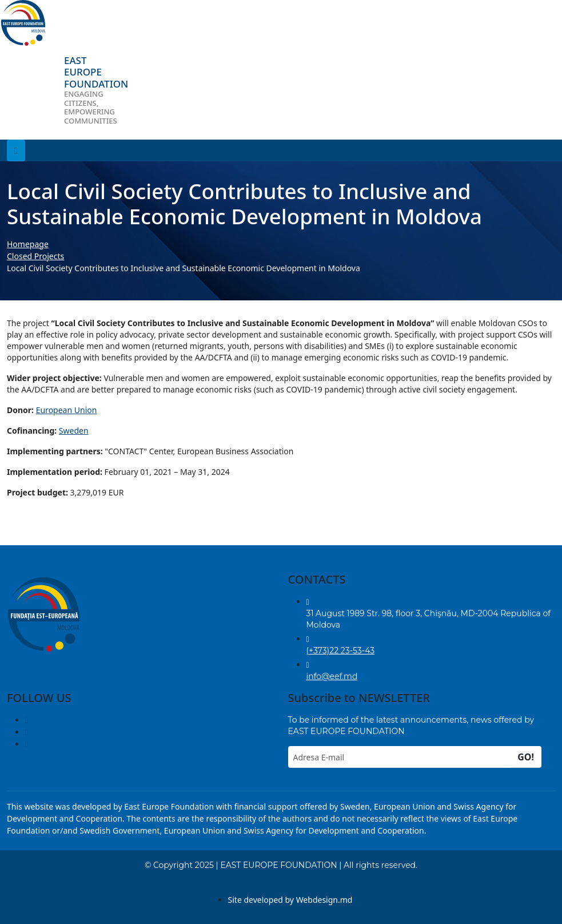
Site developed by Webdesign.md (290, 900)
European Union (67, 410)
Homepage (28, 244)
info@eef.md (332, 676)
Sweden (74, 431)
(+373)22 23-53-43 (341, 651)
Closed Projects (35, 256)
